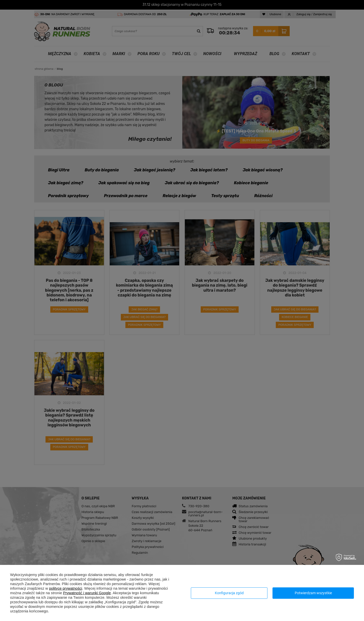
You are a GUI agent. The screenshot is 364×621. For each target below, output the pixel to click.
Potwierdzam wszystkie (313, 593)
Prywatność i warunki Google (87, 593)
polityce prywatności (66, 588)
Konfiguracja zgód (229, 593)
